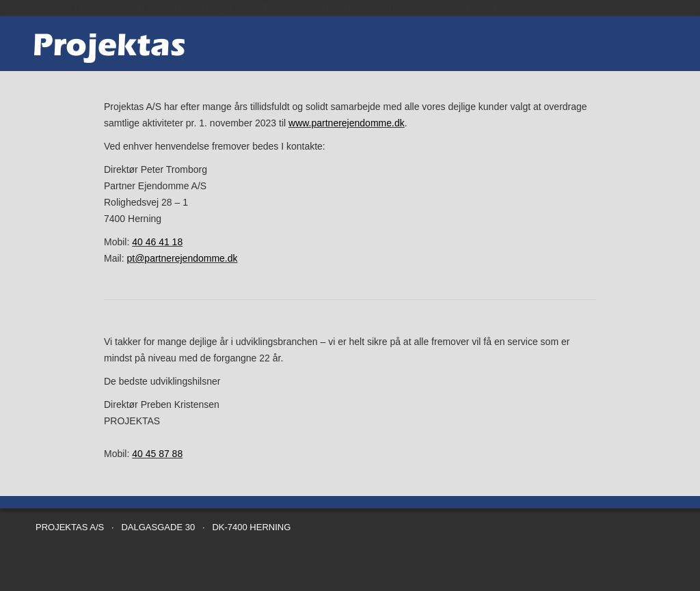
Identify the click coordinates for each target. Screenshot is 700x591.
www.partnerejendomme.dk (347, 123)
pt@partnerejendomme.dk (182, 258)
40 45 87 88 (157, 454)
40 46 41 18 (157, 242)
